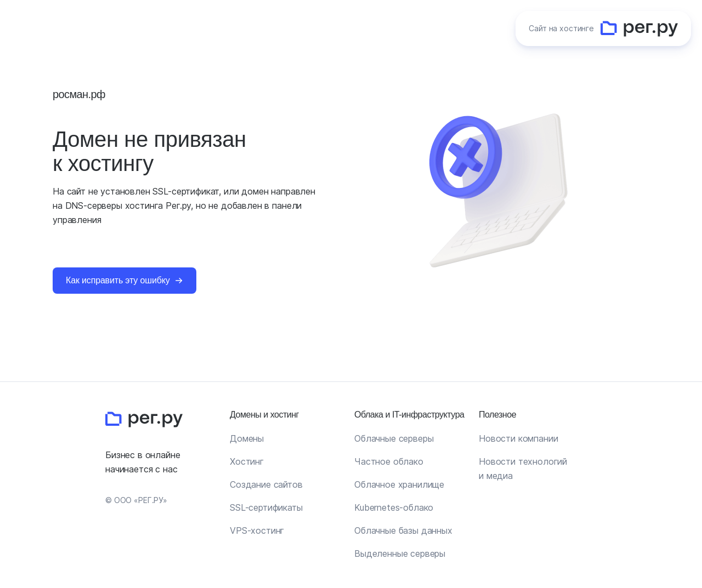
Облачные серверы (394, 438)
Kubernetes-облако (394, 507)
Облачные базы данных (403, 530)
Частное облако (389, 461)
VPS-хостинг (257, 530)
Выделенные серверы (400, 553)
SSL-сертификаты (266, 507)
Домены (247, 438)
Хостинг (247, 461)
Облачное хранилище (399, 484)
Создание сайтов (266, 484)
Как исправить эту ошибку (118, 280)
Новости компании (518, 438)
